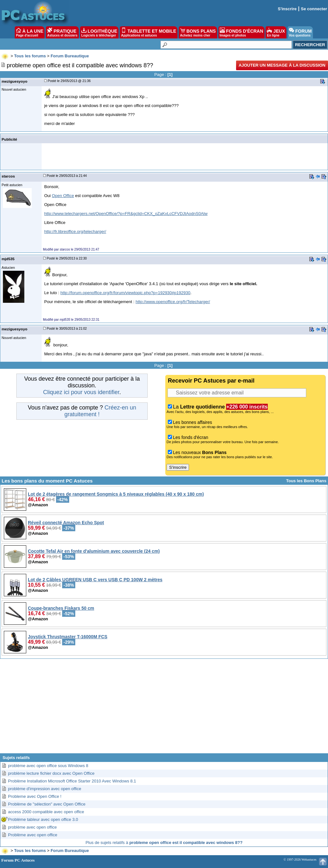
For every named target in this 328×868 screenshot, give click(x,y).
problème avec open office (32, 827)
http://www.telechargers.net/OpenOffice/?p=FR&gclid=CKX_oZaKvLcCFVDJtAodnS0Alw (126, 214)
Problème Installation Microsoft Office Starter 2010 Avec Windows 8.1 (72, 781)
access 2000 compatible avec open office (46, 812)
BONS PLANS (198, 32)
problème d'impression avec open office (45, 789)
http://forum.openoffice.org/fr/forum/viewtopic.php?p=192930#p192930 (126, 293)
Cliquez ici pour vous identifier (81, 392)
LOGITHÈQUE (99, 32)
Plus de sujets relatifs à (164, 843)
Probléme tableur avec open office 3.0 (43, 819)
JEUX (276, 32)
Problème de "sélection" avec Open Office (47, 804)
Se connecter (314, 9)
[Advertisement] (164, 708)
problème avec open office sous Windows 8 (48, 766)
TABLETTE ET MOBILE (149, 32)
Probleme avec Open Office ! (35, 796)
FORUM (300, 32)
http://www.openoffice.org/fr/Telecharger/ (173, 302)
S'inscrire (287, 9)
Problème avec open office (33, 835)
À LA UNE (30, 32)
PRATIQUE (62, 32)
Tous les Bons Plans (306, 481)
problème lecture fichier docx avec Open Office (51, 773)
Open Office (63, 196)
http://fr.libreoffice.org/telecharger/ (75, 231)
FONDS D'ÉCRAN (242, 32)
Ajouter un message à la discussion (282, 65)
